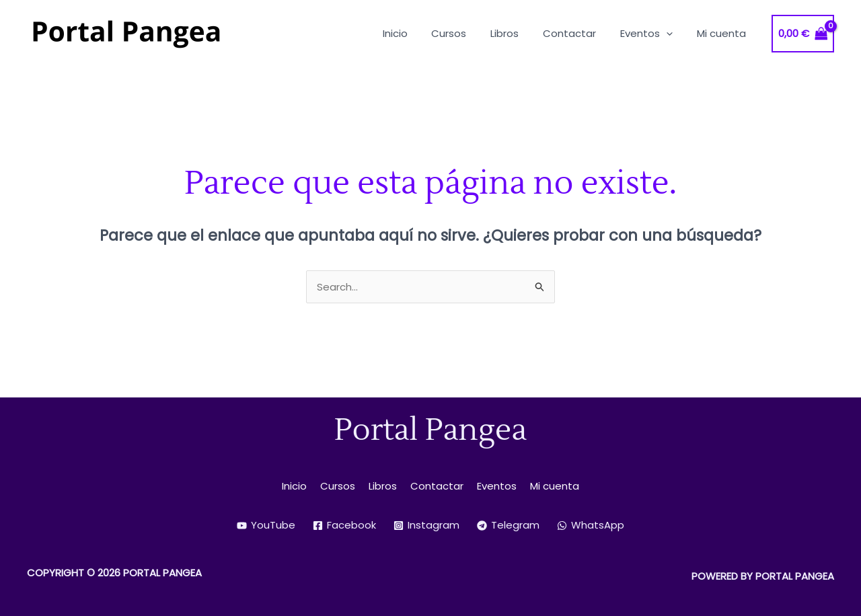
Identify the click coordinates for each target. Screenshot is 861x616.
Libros (383, 486)
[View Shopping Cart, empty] (803, 34)
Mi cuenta (555, 486)
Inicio (294, 486)
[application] (672, 33)
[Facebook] (344, 526)
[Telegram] (508, 526)
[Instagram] (426, 526)
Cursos (338, 486)
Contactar (437, 486)
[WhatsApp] (591, 526)
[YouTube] (266, 526)
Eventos (497, 486)
